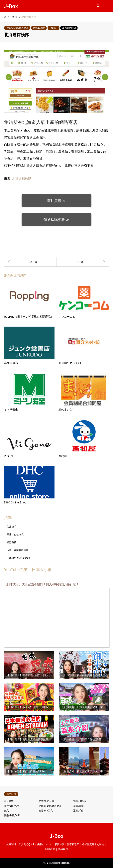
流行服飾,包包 (11, 806)
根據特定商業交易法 (93, 844)
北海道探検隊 (22, 179)
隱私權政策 (73, 844)
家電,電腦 (78, 806)
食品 (54, 28)
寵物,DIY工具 (46, 811)
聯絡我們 (63, 849)
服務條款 (59, 844)
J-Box (56, 836)
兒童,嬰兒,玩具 (47, 801)
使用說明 (12, 527)
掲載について (45, 844)
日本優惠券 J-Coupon (18, 558)
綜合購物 (9, 801)
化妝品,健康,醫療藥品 (17, 28)
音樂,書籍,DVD (12, 815)
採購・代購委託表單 (18, 550)
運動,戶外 (78, 811)
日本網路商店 (69, 28)
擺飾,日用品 (39, 28)
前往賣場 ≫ (57, 201)
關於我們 (50, 849)
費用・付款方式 (15, 534)
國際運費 (12, 542)
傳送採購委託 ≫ (57, 220)
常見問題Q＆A (26, 844)
